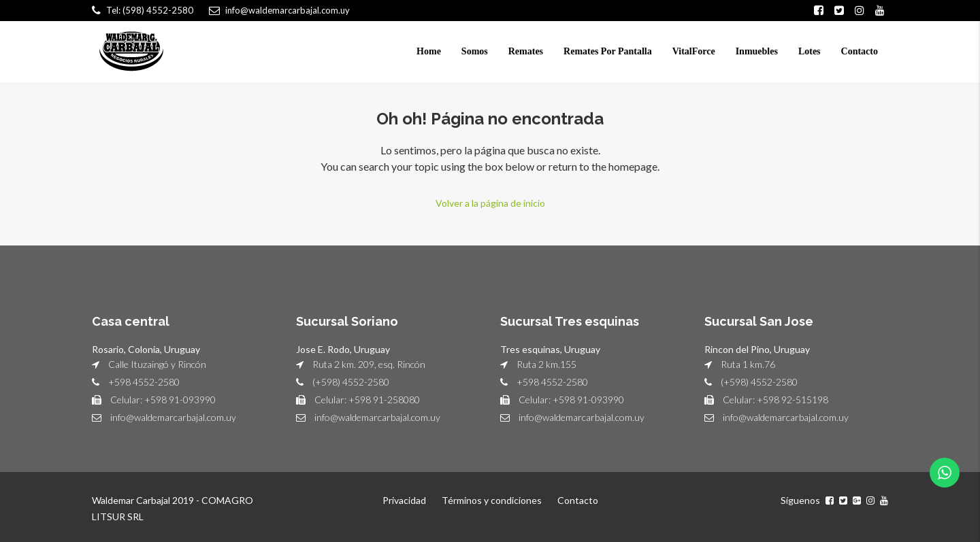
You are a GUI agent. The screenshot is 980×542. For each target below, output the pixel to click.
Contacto (860, 51)
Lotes (810, 51)
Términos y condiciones (492, 500)
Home (429, 51)
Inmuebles (757, 51)
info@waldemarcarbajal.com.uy (173, 417)
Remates (526, 51)
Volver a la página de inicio (490, 203)
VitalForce (694, 51)
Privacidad (404, 500)
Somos (475, 51)
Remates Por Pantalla (608, 51)
